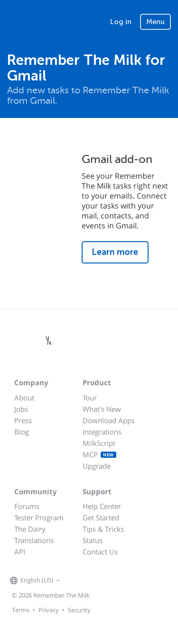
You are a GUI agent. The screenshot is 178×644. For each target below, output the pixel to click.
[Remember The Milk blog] (102, 581)
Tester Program (39, 517)
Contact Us (100, 552)
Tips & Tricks (103, 529)
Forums (27, 506)
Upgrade (97, 466)
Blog (22, 432)
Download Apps (109, 420)
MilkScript (99, 443)
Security (79, 610)
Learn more (115, 252)
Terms (21, 610)
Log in (121, 22)
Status (93, 540)
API (20, 552)
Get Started (101, 517)
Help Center (102, 506)
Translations (34, 540)
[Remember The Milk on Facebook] (76, 581)
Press (23, 420)
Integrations (102, 432)
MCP (99, 454)
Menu (155, 22)
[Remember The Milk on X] (90, 581)
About (24, 398)
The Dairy (30, 529)
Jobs (21, 409)
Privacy (49, 610)
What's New (102, 409)
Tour (90, 398)
